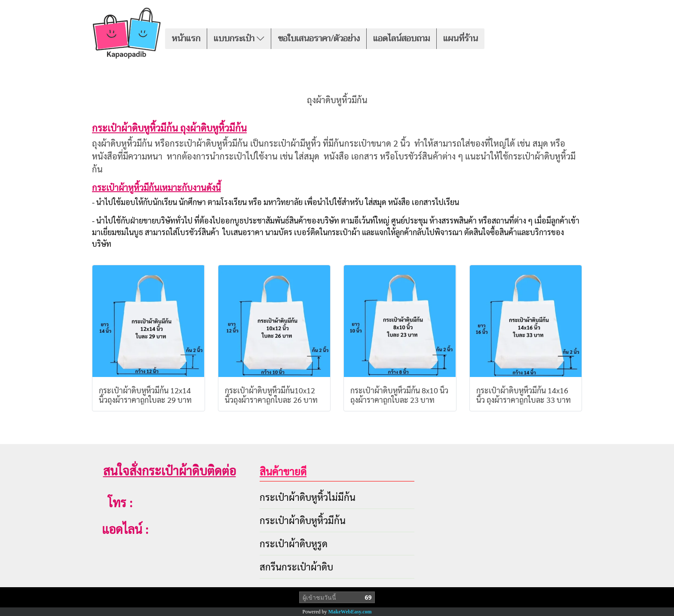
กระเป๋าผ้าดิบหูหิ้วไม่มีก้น (308, 497)
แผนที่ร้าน (461, 38)
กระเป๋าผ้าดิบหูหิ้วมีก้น (303, 520)
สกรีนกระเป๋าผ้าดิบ (296, 567)
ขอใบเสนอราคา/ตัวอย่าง (319, 38)
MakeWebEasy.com (350, 612)
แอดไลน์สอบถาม (401, 38)
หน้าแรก (186, 38)
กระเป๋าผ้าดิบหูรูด (294, 543)
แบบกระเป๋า (239, 38)
